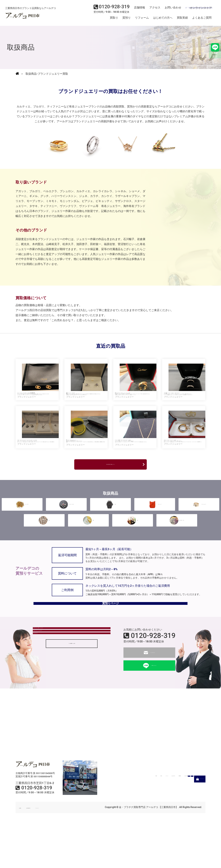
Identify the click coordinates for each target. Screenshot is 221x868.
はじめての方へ (163, 19)
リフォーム (142, 19)
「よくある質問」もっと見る (72, 709)
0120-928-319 (153, 680)
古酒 (133, 557)
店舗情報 (138, 10)
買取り (114, 19)
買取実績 (182, 19)
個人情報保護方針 (44, 852)
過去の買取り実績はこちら (110, 502)
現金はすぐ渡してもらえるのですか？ (59, 685)
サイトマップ (66, 852)
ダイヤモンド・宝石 (66, 542)
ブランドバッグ (155, 542)
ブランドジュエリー (199, 542)
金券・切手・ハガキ (177, 557)
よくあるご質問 (202, 19)
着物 (88, 557)
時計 (110, 542)
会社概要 (24, 852)
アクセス (153, 10)
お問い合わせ (170, 10)
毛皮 (44, 557)
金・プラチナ (22, 542)
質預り (127, 19)
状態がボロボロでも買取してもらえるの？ (62, 676)
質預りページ (110, 645)
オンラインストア (197, 10)
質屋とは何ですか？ (48, 695)
